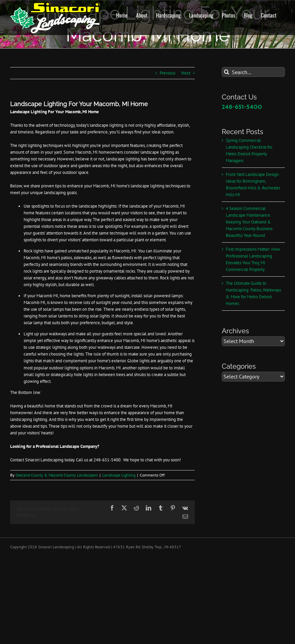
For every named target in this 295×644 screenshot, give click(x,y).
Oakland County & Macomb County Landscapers (57, 475)
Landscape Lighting (119, 475)
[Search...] (253, 72)
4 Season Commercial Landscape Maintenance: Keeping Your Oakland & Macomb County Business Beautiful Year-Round (249, 222)
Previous (167, 73)
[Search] (227, 72)
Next (186, 73)
